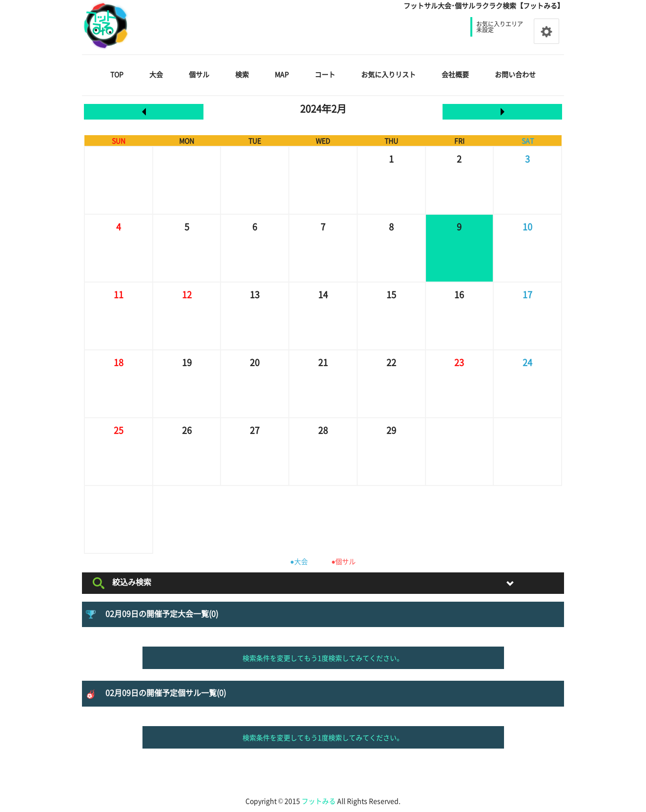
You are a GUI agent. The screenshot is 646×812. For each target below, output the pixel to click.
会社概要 (455, 74)
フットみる (319, 801)
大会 (156, 74)
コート (325, 74)
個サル (199, 74)
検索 (242, 74)
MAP (282, 74)
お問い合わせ (515, 74)
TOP (117, 74)
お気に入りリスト (388, 74)
